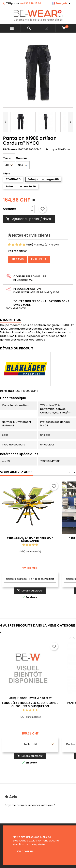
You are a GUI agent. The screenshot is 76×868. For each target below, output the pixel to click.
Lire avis (18, 259)
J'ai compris (25, 851)
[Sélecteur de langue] (62, 3)
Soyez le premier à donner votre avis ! (30, 805)
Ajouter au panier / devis (28, 219)
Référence (10, 149)
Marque (52, 149)
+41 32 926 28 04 (31, 3)
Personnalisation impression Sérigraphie (30, 539)
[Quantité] (24, 209)
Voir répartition (18, 251)
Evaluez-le (39, 259)
